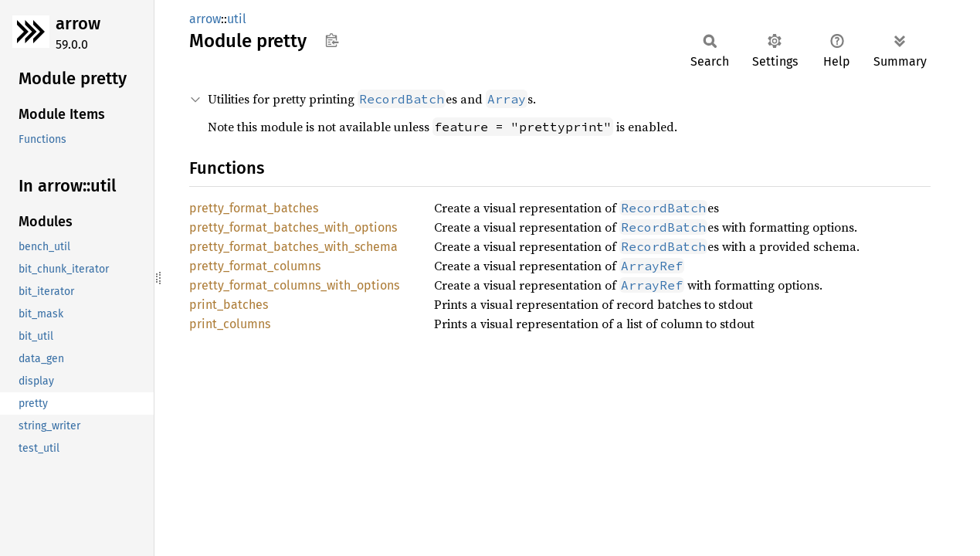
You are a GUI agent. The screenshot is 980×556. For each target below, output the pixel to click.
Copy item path (332, 40)
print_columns (230, 324)
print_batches (229, 305)
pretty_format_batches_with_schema (293, 247)
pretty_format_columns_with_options (294, 285)
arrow (78, 24)
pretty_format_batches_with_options (293, 227)
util (237, 19)
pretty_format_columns (255, 266)
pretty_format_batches (254, 208)
